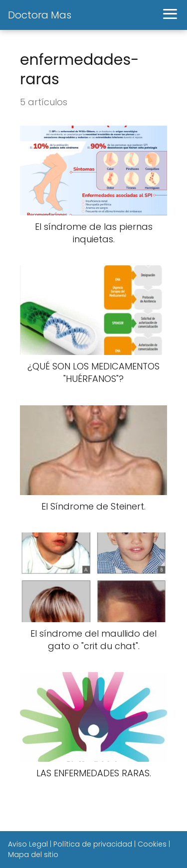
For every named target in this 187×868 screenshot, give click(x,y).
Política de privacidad (93, 844)
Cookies (152, 844)
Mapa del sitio (33, 855)
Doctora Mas (40, 15)
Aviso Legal (28, 844)
